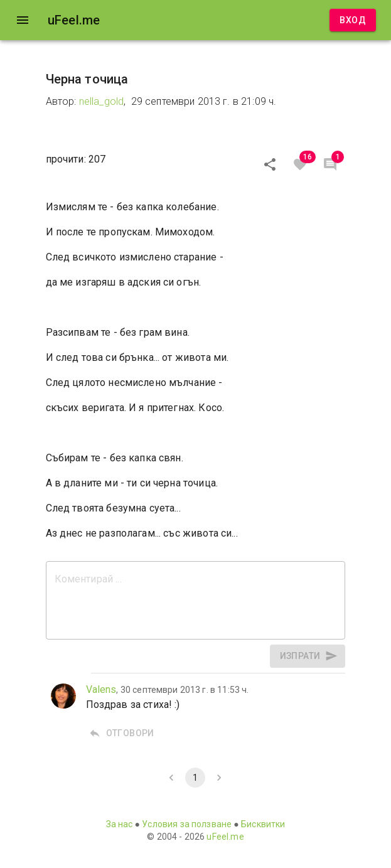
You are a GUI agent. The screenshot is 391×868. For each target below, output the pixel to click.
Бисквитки (263, 824)
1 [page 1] (195, 778)
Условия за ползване (187, 824)
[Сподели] (270, 164)
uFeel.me (225, 837)
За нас (120, 824)
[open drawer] (23, 20)
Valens (101, 689)
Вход (353, 20)
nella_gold (102, 101)
